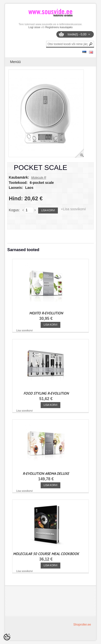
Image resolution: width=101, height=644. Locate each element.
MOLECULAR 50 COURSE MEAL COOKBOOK (46, 554)
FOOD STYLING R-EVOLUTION (46, 393)
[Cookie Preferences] (7, 637)
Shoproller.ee (82, 625)
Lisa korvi (48, 210)
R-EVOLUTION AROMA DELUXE (46, 474)
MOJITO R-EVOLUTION (46, 313)
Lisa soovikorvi (24, 330)
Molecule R (39, 178)
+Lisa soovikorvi (73, 209)
